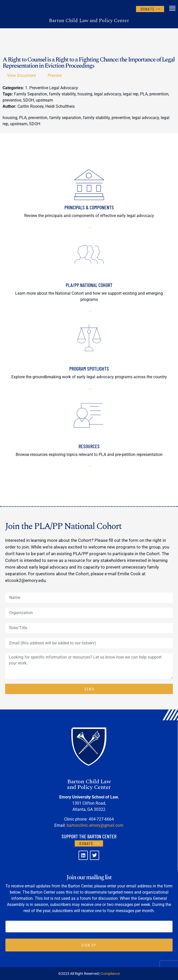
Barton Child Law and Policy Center (89, 21)
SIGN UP (89, 945)
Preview (55, 75)
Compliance (110, 974)
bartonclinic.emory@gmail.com (95, 825)
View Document (22, 75)
